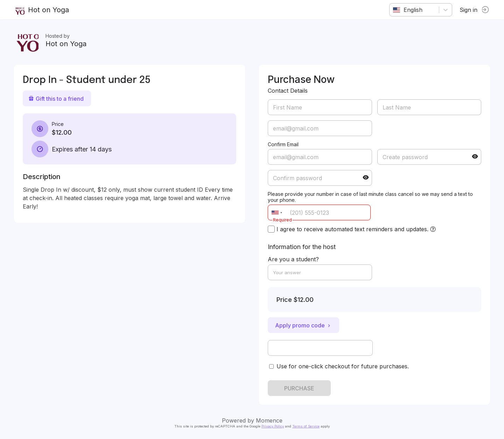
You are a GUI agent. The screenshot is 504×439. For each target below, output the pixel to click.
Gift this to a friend (56, 99)
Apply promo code (303, 325)
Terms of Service (306, 426)
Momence (269, 420)
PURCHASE (299, 388)
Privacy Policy (273, 426)
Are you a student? (293, 259)
